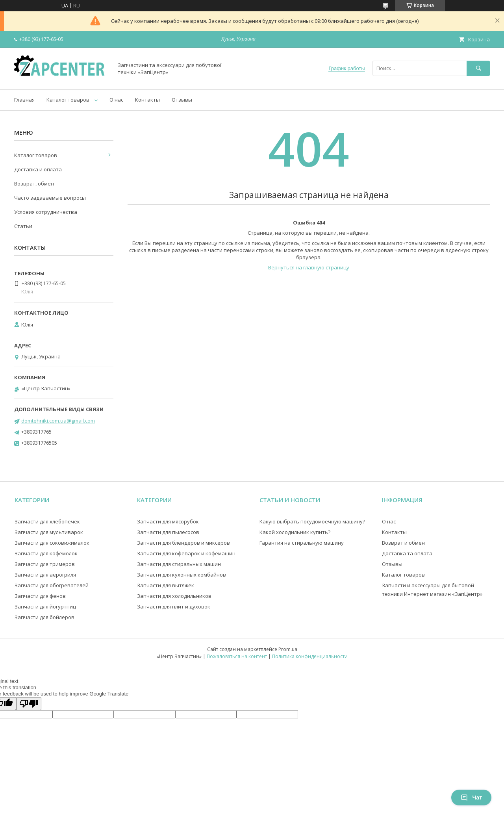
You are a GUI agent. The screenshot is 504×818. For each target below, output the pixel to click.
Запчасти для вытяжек (166, 585)
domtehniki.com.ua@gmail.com (58, 421)
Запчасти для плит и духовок (174, 607)
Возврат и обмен (403, 543)
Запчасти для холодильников (174, 596)
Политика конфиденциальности (310, 656)
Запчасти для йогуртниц (45, 607)
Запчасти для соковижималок (52, 543)
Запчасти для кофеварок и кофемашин (186, 553)
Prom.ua (288, 649)
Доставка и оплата (38, 169)
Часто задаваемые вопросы (50, 198)
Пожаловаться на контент (237, 656)
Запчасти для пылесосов (168, 532)
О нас (116, 100)
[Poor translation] (29, 704)
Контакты (147, 100)
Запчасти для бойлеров (44, 617)
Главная (24, 100)
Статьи (23, 226)
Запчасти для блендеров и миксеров (183, 543)
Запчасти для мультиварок (49, 532)
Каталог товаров (68, 100)
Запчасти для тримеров (45, 564)
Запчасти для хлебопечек (47, 521)
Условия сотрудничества (46, 212)
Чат (471, 798)
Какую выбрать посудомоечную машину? (312, 521)
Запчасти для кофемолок (46, 553)
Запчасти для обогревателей (52, 585)
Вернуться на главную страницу (309, 267)
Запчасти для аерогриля (45, 575)
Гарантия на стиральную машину (302, 543)
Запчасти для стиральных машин (179, 564)
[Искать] (478, 68)
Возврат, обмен (34, 184)
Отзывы (182, 100)
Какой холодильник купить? (295, 532)
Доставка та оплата (407, 553)
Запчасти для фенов (40, 596)
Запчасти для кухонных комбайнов (182, 575)
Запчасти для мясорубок (168, 521)
